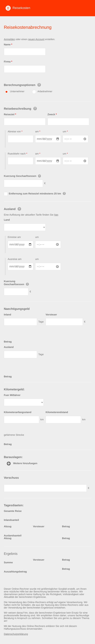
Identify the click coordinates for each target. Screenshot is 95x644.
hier (56, 215)
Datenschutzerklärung (16, 634)
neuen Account (36, 39)
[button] (47, 8)
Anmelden (9, 39)
